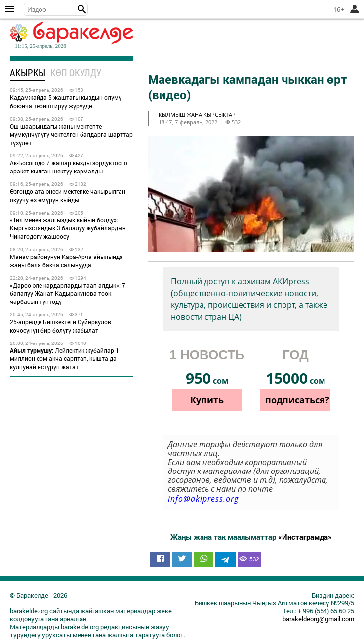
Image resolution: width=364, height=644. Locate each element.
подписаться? (297, 400)
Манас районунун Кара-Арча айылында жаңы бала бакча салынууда (66, 261)
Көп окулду (76, 72)
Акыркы (28, 72)
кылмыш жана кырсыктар (197, 114)
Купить (207, 400)
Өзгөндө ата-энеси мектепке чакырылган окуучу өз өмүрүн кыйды (68, 195)
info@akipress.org (203, 499)
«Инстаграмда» (305, 537)
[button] (82, 9)
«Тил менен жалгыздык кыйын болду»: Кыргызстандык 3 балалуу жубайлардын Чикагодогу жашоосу (68, 228)
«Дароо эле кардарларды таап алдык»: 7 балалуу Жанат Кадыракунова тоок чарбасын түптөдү (68, 294)
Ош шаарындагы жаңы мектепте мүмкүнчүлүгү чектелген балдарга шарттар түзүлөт (71, 134)
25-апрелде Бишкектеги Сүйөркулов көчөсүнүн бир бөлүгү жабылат (61, 326)
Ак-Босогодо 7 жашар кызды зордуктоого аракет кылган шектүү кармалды (69, 167)
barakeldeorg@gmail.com (318, 619)
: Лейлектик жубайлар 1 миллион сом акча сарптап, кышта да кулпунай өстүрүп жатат (64, 359)
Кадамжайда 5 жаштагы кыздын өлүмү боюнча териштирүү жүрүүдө (66, 102)
